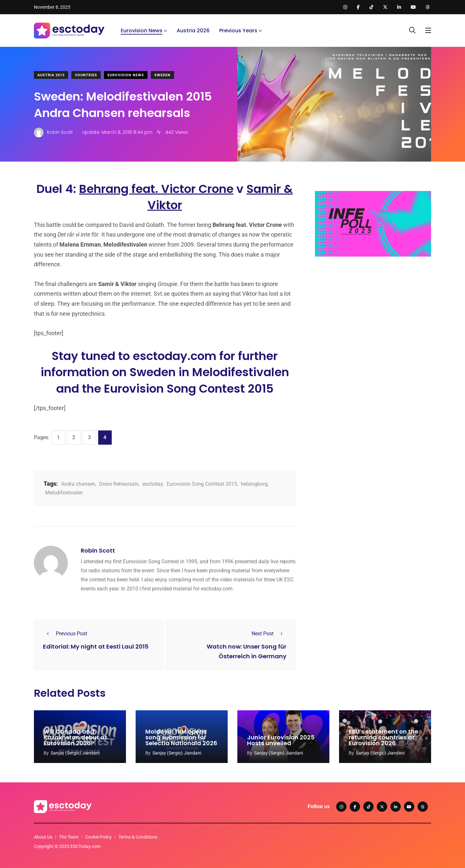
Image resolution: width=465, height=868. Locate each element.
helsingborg (254, 484)
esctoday (153, 484)
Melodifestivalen (64, 493)
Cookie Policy (98, 837)
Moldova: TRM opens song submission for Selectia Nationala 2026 (181, 738)
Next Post (269, 634)
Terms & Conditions (138, 837)
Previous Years (238, 31)
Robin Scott (98, 550)
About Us (43, 837)
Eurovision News (142, 31)
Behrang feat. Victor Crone (156, 189)
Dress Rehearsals (119, 484)
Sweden (162, 75)
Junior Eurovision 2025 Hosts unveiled (281, 741)
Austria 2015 (51, 75)
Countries (86, 75)
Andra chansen (78, 484)
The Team (69, 837)
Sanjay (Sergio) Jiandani (75, 753)
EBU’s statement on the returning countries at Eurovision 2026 (383, 738)
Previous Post (65, 634)
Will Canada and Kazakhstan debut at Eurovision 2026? (75, 738)
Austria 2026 (193, 31)
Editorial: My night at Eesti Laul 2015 (96, 646)
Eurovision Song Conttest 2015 (202, 484)
